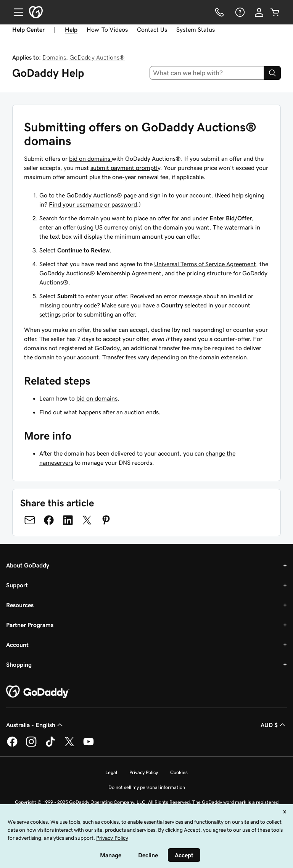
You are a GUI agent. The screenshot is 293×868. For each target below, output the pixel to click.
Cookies (179, 772)
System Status (196, 29)
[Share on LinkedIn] (68, 520)
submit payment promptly (125, 168)
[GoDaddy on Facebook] (12, 745)
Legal (111, 772)
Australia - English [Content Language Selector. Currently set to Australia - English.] (35, 725)
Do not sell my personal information (147, 787)
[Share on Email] (30, 520)
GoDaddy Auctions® (97, 57)
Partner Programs (30, 625)
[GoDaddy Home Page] (38, 692)
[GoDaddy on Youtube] (89, 745)
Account (17, 645)
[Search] (272, 73)
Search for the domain (70, 218)
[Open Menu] (15, 12)
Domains (54, 57)
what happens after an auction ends (111, 412)
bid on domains (90, 158)
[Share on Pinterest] (106, 520)
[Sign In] (259, 12)
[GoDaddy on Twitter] (69, 745)
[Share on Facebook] (49, 520)
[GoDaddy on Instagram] (31, 745)
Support (17, 585)
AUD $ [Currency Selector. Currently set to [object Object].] (274, 725)
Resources (20, 605)
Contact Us (152, 29)
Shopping (19, 664)
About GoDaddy (28, 565)
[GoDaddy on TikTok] (50, 745)
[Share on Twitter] (87, 520)
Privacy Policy (144, 772)
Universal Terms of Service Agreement (205, 264)
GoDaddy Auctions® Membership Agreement (100, 273)
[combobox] (207, 73)
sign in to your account (180, 195)
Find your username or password (93, 204)
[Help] (239, 12)
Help (71, 29)
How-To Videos (107, 29)
